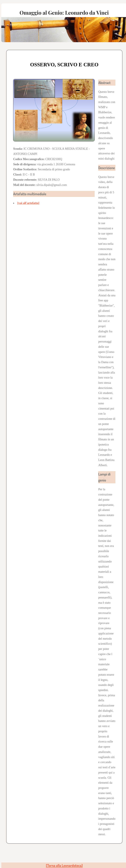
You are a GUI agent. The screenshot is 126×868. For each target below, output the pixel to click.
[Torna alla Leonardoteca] (64, 865)
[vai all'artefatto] (28, 203)
